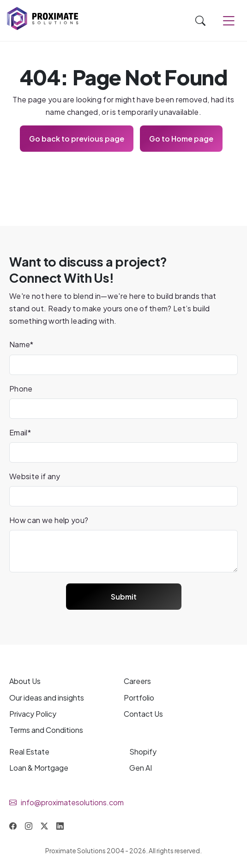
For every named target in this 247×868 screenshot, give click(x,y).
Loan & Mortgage (39, 768)
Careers (137, 681)
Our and (47, 698)
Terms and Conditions (46, 730)
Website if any (35, 476)
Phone (21, 389)
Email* (20, 432)
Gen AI (141, 768)
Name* (21, 344)
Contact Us (143, 714)
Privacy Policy (33, 714)
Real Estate (29, 752)
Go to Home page (181, 139)
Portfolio (139, 698)
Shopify (143, 752)
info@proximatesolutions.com (72, 802)
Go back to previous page (77, 139)
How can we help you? (49, 520)
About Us (25, 681)
